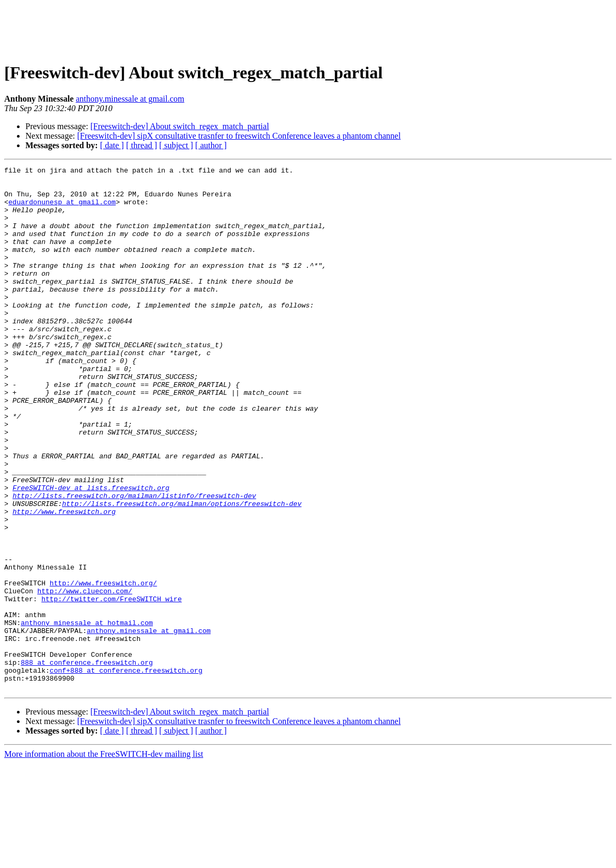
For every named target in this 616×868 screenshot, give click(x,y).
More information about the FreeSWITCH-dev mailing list (104, 859)
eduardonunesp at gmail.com (62, 210)
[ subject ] (176, 145)
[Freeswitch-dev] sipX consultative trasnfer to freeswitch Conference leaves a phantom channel (239, 136)
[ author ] (211, 145)
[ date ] (112, 145)
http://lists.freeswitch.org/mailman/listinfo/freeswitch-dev (134, 562)
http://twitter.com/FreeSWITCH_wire (111, 686)
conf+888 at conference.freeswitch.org (126, 772)
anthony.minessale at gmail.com (130, 99)
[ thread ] (142, 145)
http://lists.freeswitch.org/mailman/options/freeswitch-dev (182, 572)
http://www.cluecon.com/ (84, 676)
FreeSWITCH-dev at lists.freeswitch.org (91, 553)
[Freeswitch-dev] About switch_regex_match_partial (180, 126)
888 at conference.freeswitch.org (87, 762)
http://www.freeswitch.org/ (103, 667)
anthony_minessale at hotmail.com (87, 715)
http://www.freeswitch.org (64, 581)
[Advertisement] (308, 28)
